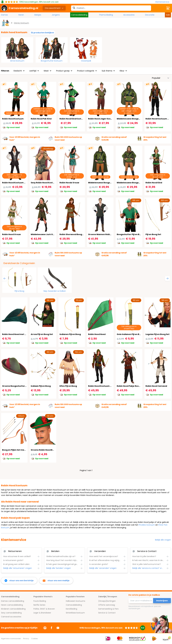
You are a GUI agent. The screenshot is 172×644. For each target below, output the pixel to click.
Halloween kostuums (76, 601)
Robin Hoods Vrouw (69, 183)
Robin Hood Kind (154, 183)
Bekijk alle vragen (163, 540)
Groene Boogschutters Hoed (17, 386)
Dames (4, 15)
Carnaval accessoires (11, 617)
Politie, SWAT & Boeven (44, 609)
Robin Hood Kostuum (13, 119)
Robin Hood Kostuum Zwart (16, 183)
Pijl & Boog (19, 291)
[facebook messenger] (19, 581)
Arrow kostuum (17, 61)
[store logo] (20, 8)
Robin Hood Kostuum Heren (102, 386)
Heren (21, 15)
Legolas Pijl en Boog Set (157, 334)
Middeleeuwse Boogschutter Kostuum (108, 183)
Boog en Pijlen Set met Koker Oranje (21, 450)
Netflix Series (39, 605)
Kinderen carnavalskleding (13, 609)
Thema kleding (106, 15)
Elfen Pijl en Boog (68, 386)
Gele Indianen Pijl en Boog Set (132, 334)
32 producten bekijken (42, 33)
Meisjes (38, 15)
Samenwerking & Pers (108, 609)
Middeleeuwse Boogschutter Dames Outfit (139, 183)
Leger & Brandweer (42, 613)
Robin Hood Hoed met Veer (16, 334)
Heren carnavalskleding (12, 605)
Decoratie (150, 15)
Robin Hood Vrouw (11, 234)
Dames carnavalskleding (13, 601)
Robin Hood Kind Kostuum (73, 119)
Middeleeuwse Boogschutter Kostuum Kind (139, 119)
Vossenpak (86, 61)
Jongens (56, 15)
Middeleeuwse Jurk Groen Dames (48, 234)
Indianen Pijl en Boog (70, 334)
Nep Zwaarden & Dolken (55, 291)
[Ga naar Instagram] (45, 628)
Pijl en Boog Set (153, 234)
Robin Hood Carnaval (156, 386)
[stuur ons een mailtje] (56, 581)
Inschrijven (162, 601)
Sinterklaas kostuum (75, 613)
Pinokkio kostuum (147, 525)
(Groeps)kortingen (107, 601)
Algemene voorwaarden (11, 639)
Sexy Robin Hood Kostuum (44, 183)
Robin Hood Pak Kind (41, 119)
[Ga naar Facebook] (51, 628)
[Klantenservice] (163, 2)
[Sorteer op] (161, 78)
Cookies (34, 639)
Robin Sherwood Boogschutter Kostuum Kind (83, 234)
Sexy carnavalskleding (11, 613)
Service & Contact (107, 613)
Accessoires (129, 15)
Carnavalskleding (79, 15)
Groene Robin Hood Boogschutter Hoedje (52, 450)
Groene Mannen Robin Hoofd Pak (105, 234)
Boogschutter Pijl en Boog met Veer (135, 234)
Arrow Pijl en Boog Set (42, 334)
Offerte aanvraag (107, 605)
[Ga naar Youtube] (58, 628)
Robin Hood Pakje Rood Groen (132, 386)
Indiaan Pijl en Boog (41, 386)
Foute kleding (40, 601)
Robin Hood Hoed (97, 334)
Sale (168, 15)
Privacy (26, 639)
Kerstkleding (71, 609)
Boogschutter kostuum (52, 61)
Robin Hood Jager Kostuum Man (105, 119)
